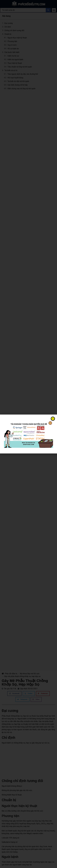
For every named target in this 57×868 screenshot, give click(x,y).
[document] (28, 434)
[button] (53, 419)
